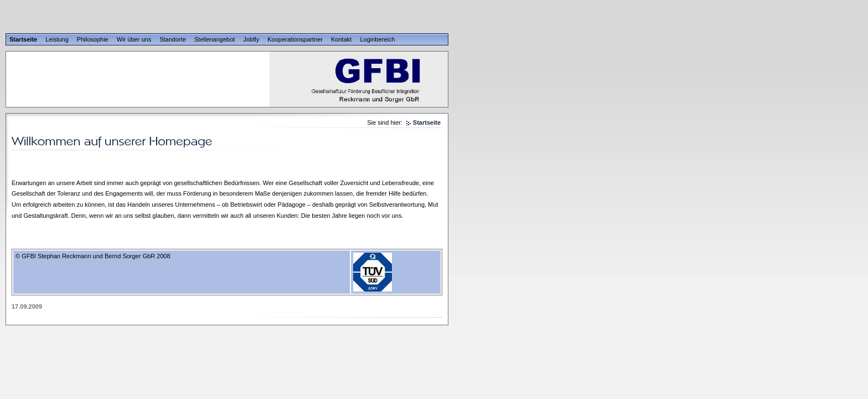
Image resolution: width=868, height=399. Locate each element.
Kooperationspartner (295, 39)
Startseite (23, 39)
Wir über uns (134, 39)
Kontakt (341, 39)
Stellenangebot (215, 39)
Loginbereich (377, 39)
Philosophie (93, 39)
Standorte (173, 39)
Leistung (57, 39)
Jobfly (251, 39)
